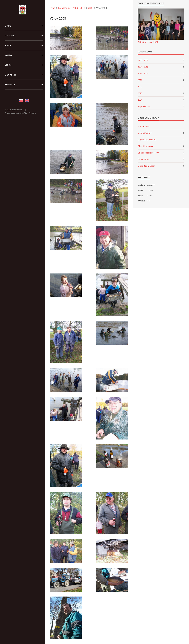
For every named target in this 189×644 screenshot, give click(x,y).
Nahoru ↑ (33, 113)
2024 (140, 100)
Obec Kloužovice (146, 146)
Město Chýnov (145, 133)
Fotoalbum (64, 8)
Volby (9, 55)
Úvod (8, 26)
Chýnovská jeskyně (147, 140)
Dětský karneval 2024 (148, 42)
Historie (10, 36)
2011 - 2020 (143, 73)
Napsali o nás (144, 106)
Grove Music (144, 159)
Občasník (11, 75)
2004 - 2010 (79, 8)
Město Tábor (144, 126)
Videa (8, 65)
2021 (140, 80)
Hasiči (9, 45)
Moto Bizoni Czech (146, 166)
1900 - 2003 (143, 60)
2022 (140, 87)
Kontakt (10, 85)
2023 (140, 93)
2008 (91, 8)
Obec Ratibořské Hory (148, 153)
